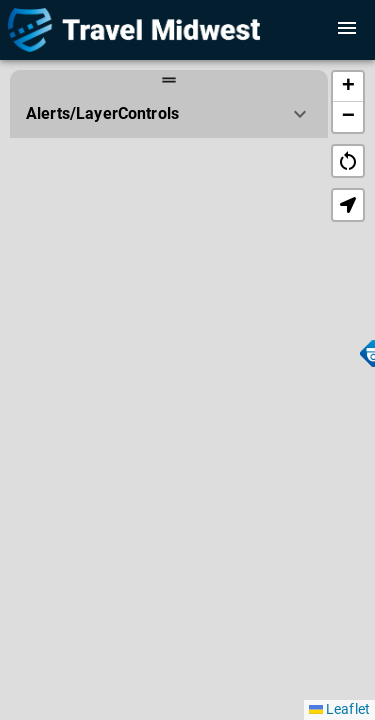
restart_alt (348, 161)
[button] (348, 87)
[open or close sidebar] (347, 28)
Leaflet (339, 709)
